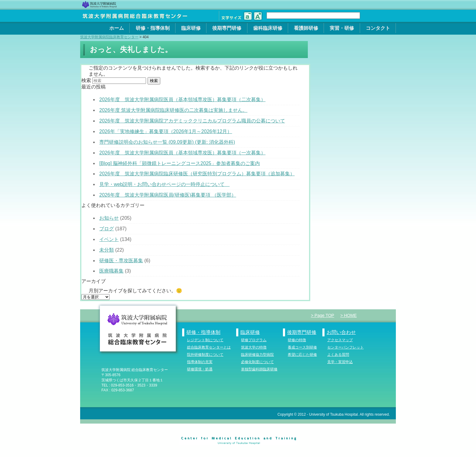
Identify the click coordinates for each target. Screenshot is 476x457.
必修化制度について (257, 362)
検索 (86, 80)
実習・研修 (342, 28)
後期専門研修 (227, 28)
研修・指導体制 (153, 28)
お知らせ (109, 218)
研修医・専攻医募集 (121, 261)
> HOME (348, 315)
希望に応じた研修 (302, 355)
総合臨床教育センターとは (209, 347)
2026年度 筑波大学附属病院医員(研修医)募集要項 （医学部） (168, 195)
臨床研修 (191, 28)
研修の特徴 (297, 340)
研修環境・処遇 (200, 369)
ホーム (117, 28)
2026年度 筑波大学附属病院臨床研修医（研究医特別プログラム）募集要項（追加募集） (197, 174)
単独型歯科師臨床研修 (259, 369)
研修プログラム (254, 340)
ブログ (107, 229)
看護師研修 (306, 28)
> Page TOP (323, 315)
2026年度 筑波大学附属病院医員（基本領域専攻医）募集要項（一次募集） (182, 153)
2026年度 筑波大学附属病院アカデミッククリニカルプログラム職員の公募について (192, 121)
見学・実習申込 (340, 362)
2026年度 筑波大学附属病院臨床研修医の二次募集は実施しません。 (173, 110)
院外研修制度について (205, 355)
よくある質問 (338, 355)
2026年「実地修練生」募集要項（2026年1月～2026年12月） (166, 131)
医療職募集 (111, 271)
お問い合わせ (341, 332)
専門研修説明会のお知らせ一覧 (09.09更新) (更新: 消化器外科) (167, 142)
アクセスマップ (340, 340)
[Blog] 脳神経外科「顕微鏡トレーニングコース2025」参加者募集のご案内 (180, 163)
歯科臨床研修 (268, 28)
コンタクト (378, 28)
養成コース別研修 (302, 347)
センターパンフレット (345, 347)
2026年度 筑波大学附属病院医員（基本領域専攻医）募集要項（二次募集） (182, 100)
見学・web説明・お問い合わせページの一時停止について (164, 184)
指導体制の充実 (200, 362)
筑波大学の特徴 (254, 347)
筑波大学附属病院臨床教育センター (109, 37)
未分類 (107, 250)
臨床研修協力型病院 (257, 355)
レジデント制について (205, 340)
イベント (109, 239)
